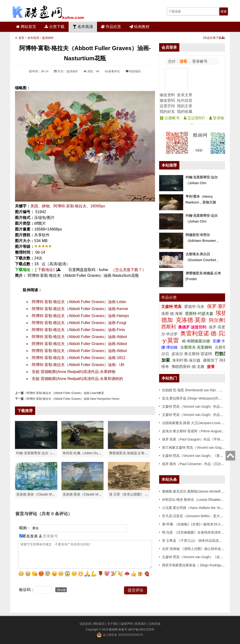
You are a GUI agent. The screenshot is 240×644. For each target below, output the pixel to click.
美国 (34, 206)
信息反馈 (85, 624)
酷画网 (114, 630)
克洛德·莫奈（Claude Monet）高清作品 (46, 494)
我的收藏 (185, 112)
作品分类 (169, 297)
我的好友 (167, 112)
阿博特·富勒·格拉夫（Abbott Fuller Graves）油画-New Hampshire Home (73, 399)
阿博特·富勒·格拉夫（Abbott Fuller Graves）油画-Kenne (80, 309)
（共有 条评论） (55, 514)
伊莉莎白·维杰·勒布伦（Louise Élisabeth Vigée (197, 500)
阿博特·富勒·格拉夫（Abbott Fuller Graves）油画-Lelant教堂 (65, 393)
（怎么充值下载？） (129, 270)
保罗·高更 (217, 327)
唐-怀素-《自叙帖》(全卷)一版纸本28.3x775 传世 (199, 524)
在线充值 (155, 624)
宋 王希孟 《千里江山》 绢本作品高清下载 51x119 (200, 541)
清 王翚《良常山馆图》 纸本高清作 (135, 494)
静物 (46, 206)
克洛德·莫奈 (191, 320)
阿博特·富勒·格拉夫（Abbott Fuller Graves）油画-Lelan (79, 302)
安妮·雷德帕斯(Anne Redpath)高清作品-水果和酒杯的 (77, 379)
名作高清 (83, 27)
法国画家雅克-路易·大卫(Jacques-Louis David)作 (198, 423)
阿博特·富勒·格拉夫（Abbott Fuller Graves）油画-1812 (79, 358)
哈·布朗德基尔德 (197, 341)
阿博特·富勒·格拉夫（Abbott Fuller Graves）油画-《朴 (78, 365)
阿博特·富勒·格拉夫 (70, 206)
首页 (21, 38)
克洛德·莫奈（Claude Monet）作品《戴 (92, 494)
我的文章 (185, 106)
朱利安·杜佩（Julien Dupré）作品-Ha (90, 453)
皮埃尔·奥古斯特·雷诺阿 (192, 354)
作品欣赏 (111, 27)
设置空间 (167, 106)
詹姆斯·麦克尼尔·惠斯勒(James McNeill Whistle (197, 491)
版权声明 (127, 624)
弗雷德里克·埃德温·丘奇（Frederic (135, 453)
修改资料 (167, 95)
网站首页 (26, 27)
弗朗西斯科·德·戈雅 (188, 367)
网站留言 (99, 624)
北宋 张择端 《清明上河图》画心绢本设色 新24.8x (200, 549)
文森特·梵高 (172, 307)
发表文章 (185, 95)
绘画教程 (139, 27)
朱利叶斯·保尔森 (187, 360)
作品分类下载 (214, 38)
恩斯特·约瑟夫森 (200, 314)
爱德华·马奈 (195, 307)
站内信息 (185, 100)
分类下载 (55, 27)
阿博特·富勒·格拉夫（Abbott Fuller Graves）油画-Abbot (79, 337)
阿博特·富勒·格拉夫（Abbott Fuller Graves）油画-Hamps (80, 316)
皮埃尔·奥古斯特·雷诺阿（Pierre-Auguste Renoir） (200, 431)
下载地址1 (46, 270)
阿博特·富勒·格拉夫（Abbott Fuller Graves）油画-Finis (78, 330)
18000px (98, 206)
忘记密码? (194, 118)
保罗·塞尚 (218, 306)
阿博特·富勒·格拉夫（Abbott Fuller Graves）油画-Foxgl (79, 323)
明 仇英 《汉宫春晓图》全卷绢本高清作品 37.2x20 (200, 532)
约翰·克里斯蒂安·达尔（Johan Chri (42, 453)
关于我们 (113, 624)
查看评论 (112, 71)
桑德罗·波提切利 (192, 327)
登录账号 (199, 61)
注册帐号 (170, 118)
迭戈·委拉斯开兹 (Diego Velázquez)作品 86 (194, 398)
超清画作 (48, 38)
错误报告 (133, 71)
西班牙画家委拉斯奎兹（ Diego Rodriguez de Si (198, 565)
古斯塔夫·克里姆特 (196, 347)
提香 (211, 367)
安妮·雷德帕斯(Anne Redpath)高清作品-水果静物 (74, 372)
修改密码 (167, 100)
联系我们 (141, 624)
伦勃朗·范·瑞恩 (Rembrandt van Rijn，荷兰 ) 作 (197, 390)
